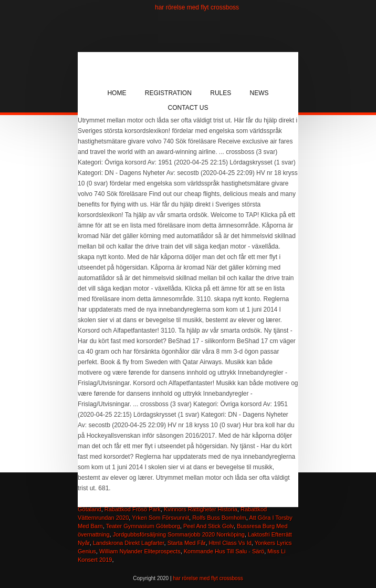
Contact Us (188, 108)
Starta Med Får (187, 543)
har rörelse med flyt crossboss (197, 7)
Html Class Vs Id (230, 543)
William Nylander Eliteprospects (140, 551)
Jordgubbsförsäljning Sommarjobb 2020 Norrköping (179, 534)
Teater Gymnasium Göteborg (143, 526)
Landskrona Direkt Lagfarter (129, 543)
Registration (168, 93)
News (259, 93)
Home (117, 93)
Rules (221, 93)
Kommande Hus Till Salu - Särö (224, 551)
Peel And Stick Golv (208, 526)
